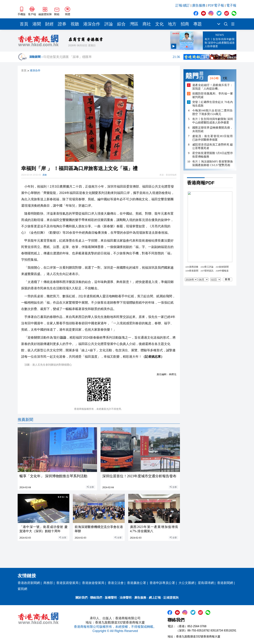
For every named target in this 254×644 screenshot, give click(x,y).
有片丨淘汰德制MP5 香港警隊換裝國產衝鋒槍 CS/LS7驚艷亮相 (213, 163)
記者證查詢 (171, 598)
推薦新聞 (25, 420)
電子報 (231, 5)
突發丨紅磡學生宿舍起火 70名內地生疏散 (213, 104)
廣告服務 (199, 5)
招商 (185, 24)
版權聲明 (111, 598)
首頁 (24, 24)
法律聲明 (126, 598)
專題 (198, 24)
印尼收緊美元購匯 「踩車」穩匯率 (112, 57)
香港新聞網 (225, 583)
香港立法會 (116, 583)
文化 (159, 24)
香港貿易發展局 (67, 583)
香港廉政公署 (137, 583)
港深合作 (92, 24)
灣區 (134, 24)
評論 (109, 24)
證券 (62, 24)
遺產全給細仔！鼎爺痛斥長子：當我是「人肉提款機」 (213, 87)
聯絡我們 (96, 598)
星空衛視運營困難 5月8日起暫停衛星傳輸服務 (213, 155)
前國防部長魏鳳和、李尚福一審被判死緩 (213, 95)
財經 (49, 24)
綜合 (121, 24)
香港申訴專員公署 (162, 583)
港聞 (37, 24)
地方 (172, 24)
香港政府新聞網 (29, 583)
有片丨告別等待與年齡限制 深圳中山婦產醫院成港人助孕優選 (213, 121)
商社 (147, 24)
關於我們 (81, 598)
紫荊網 (22, 589)
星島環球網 (206, 583)
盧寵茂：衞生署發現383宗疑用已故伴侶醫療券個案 (213, 138)
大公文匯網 (186, 583)
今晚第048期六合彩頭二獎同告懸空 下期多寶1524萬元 (213, 112)
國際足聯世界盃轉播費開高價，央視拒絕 (213, 129)
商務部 (48, 583)
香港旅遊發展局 (93, 583)
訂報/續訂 (183, 5)
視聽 (75, 24)
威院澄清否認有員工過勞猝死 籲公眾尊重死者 (213, 146)
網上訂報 (155, 598)
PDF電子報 (216, 5)
